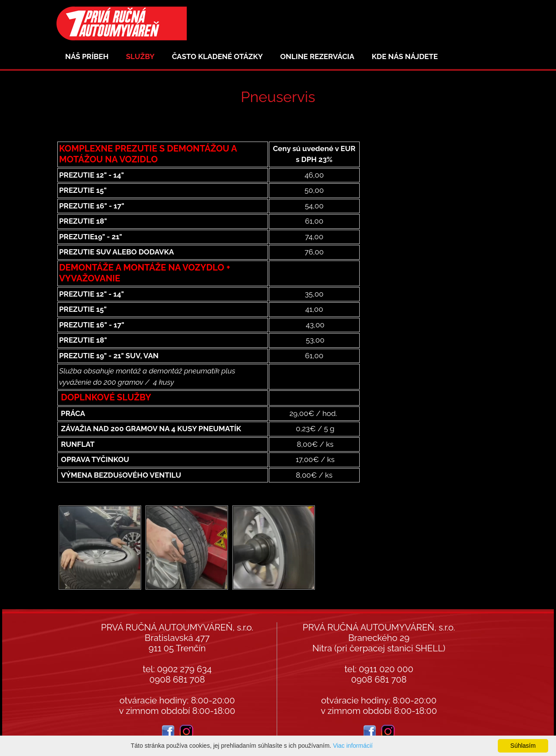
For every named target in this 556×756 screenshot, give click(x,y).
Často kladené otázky (217, 56)
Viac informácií (353, 746)
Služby (140, 56)
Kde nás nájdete (405, 56)
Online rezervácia (317, 56)
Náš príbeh (87, 56)
